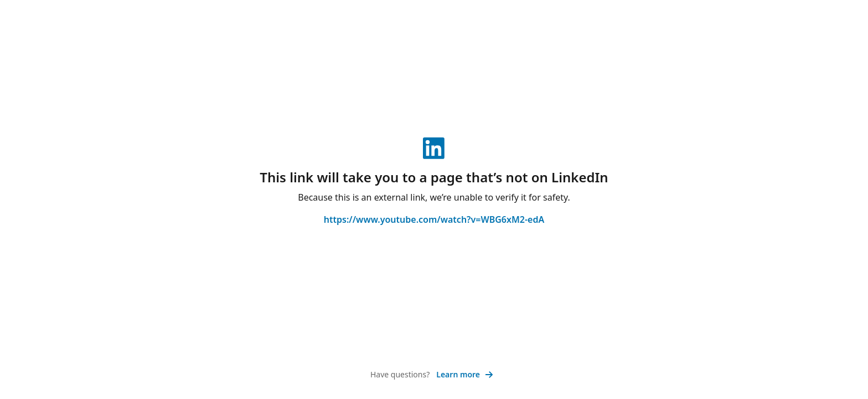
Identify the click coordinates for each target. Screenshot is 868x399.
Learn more (465, 374)
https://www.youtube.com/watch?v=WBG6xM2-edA (434, 219)
